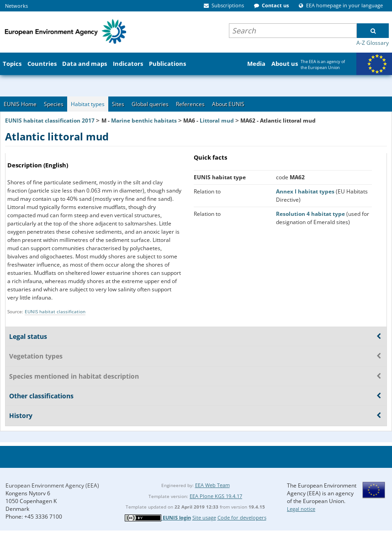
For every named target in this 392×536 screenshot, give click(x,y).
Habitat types (88, 104)
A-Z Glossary (373, 43)
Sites (118, 104)
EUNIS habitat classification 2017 (50, 121)
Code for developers (242, 517)
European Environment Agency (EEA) (52, 485)
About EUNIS (228, 104)
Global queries (150, 104)
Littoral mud (217, 121)
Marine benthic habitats (144, 121)
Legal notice (301, 509)
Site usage (204, 517)
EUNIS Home (20, 104)
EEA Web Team (212, 485)
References (190, 104)
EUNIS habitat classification (55, 311)
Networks (16, 6)
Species (54, 104)
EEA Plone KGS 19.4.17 (216, 496)
